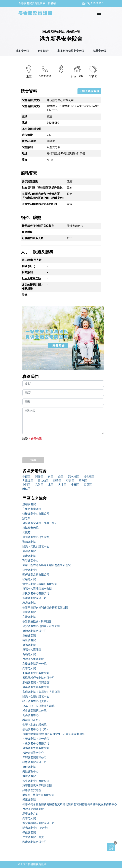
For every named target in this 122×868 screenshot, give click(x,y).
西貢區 (88, 485)
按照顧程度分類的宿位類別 (38, 226)
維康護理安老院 (32, 790)
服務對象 (27, 232)
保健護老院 (29, 832)
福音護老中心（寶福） (36, 701)
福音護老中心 (30, 570)
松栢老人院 (29, 579)
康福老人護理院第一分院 (37, 589)
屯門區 (26, 485)
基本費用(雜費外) (32, 129)
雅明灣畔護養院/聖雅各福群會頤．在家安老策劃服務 (54, 734)
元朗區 (39, 485)
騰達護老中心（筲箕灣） (37, 537)
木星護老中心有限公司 (36, 743)
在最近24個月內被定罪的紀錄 (39, 204)
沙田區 (75, 485)
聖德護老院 (29, 542)
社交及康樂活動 (31, 279)
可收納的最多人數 (33, 238)
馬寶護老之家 (30, 814)
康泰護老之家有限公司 (36, 687)
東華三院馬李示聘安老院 (37, 786)
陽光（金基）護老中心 (36, 696)
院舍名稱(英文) (31, 106)
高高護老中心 (30, 715)
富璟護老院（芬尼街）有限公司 (41, 692)
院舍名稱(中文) (31, 100)
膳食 (25, 160)
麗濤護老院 (29, 551)
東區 (51, 477)
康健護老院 (29, 767)
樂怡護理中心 (30, 771)
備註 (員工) (29, 266)
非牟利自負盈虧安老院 (71, 51)
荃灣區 (83, 481)
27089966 (95, 3)
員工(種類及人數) (32, 260)
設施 (25, 295)
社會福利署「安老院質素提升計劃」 (43, 188)
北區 (51, 485)
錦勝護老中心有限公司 (36, 514)
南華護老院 (29, 612)
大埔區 (62, 485)
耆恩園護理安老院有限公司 (38, 678)
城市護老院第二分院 (34, 711)
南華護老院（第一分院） (37, 739)
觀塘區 (57, 481)
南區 (61, 477)
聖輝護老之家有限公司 (36, 575)
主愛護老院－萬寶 (33, 837)
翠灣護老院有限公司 (34, 757)
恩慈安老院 (29, 504)
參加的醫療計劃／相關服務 (33, 287)
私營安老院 (100, 51)
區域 (25, 116)
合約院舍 (43, 51)
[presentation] (48, 448)
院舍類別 (27, 147)
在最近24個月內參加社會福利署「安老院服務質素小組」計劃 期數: (43, 196)
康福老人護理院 (32, 650)
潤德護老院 (29, 636)
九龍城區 (28, 481)
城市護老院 (29, 776)
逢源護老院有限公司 (34, 598)
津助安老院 (22, 51)
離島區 (26, 489)
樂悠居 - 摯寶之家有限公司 (38, 795)
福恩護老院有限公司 (34, 762)
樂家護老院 (29, 800)
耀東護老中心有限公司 (36, 781)
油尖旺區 (89, 477)
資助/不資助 (29, 141)
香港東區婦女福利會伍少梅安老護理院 (45, 607)
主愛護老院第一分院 (34, 664)
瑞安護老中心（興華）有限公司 (41, 626)
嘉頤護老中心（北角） (36, 729)
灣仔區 (39, 477)
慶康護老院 (29, 556)
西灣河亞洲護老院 (33, 809)
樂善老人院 (29, 668)
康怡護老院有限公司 (34, 631)
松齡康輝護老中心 (33, 753)
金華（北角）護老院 (34, 725)
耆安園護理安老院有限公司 (38, 823)
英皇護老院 (29, 640)
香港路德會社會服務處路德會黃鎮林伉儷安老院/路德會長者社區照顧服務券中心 (63, 804)
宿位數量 (27, 135)
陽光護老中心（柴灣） (36, 828)
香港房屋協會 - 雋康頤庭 (37, 621)
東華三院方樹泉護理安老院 (38, 706)
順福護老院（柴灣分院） (37, 682)
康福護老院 (29, 645)
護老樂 (26, 518)
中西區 (26, 477)
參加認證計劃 (30, 181)
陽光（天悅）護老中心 (36, 546)
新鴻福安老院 (30, 528)
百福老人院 (29, 654)
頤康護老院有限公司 (34, 842)
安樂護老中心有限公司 (36, 673)
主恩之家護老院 (32, 509)
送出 (33, 460)
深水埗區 (73, 477)
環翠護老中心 (30, 560)
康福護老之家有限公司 (36, 748)
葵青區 (70, 481)
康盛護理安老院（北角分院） (40, 523)
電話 (25, 123)
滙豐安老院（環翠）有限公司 (40, 584)
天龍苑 (26, 532)
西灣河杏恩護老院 (33, 659)
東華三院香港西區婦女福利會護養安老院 (47, 565)
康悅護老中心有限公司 (36, 593)
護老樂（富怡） (32, 720)
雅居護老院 (29, 603)
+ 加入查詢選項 (89, 91)
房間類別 (27, 272)
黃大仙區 (43, 481)
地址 (25, 153)
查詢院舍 (111, 847)
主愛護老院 (29, 617)
